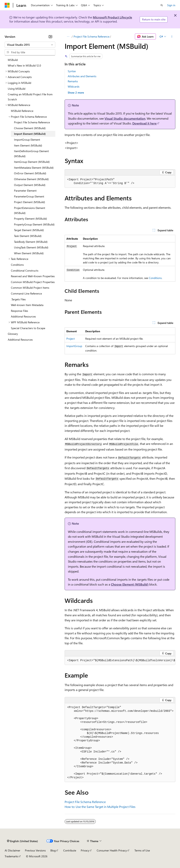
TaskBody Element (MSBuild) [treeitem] (31, 242)
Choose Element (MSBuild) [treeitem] (30, 128)
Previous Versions (35, 850)
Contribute (70, 850)
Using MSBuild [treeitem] (17, 89)
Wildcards (74, 86)
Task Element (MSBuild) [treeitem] (28, 236)
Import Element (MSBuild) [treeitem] (30, 134)
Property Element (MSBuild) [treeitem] (30, 219)
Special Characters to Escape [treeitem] (28, 328)
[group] (120, 661)
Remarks (73, 81)
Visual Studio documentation (125, 118)
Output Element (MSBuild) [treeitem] (30, 185)
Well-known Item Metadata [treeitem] (27, 305)
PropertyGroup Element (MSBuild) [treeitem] (34, 224)
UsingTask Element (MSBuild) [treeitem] (31, 247)
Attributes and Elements (82, 76)
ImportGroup (74, 346)
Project (71, 339)
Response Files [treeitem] (19, 311)
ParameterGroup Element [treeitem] (29, 196)
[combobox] (30, 45)
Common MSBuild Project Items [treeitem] (30, 288)
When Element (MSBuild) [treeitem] (29, 253)
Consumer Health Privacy (112, 850)
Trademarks (11, 856)
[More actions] (172, 37)
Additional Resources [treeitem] (23, 316)
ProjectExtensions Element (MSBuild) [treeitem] (30, 210)
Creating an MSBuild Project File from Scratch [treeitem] (30, 97)
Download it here (144, 123)
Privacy (85, 850)
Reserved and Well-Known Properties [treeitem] (33, 276)
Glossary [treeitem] (13, 334)
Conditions (155, 278)
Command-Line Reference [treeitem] (26, 293)
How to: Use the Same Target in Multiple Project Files (100, 807)
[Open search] (162, 5)
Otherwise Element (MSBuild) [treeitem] (31, 179)
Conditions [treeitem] (17, 265)
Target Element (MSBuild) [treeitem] (29, 230)
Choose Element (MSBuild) (130, 584)
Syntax (72, 71)
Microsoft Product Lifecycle (112, 17)
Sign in (171, 5)
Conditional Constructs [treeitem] (25, 270)
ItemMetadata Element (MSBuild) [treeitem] (34, 168)
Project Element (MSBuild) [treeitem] (29, 202)
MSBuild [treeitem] (13, 60)
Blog (53, 850)
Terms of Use (142, 850)
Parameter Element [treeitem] (25, 191)
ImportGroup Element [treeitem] (27, 140)
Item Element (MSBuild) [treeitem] (28, 145)
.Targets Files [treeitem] (18, 299)
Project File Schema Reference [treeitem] (32, 122)
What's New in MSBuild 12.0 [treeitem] (24, 65)
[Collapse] (50, 37)
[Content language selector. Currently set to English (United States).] (22, 841)
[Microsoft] (7, 5)
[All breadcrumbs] (68, 37)
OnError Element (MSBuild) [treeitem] (30, 173)
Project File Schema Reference (91, 36)
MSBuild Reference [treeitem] (22, 111)
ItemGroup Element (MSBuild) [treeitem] (32, 162)
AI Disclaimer (12, 850)
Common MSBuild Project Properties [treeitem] (33, 282)
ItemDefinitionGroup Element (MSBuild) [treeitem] (31, 154)
